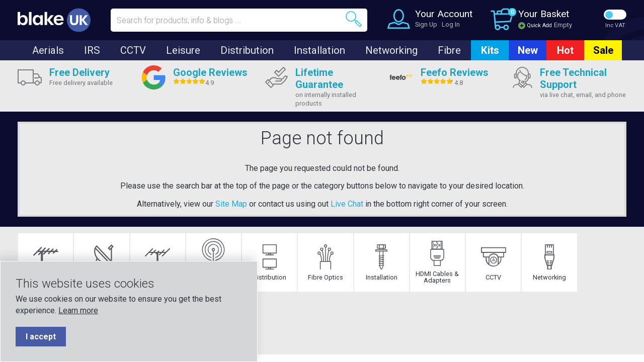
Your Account (444, 14)
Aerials (48, 50)
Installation (319, 50)
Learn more (78, 310)
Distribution (247, 50)
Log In (451, 24)
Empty (563, 25)
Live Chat (347, 204)
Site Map (231, 204)
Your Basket (544, 14)
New (528, 50)
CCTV (133, 50)
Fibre (449, 50)
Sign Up (426, 24)
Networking (391, 50)
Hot (565, 50)
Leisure (183, 50)
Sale (603, 50)
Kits (490, 50)
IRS (92, 50)
